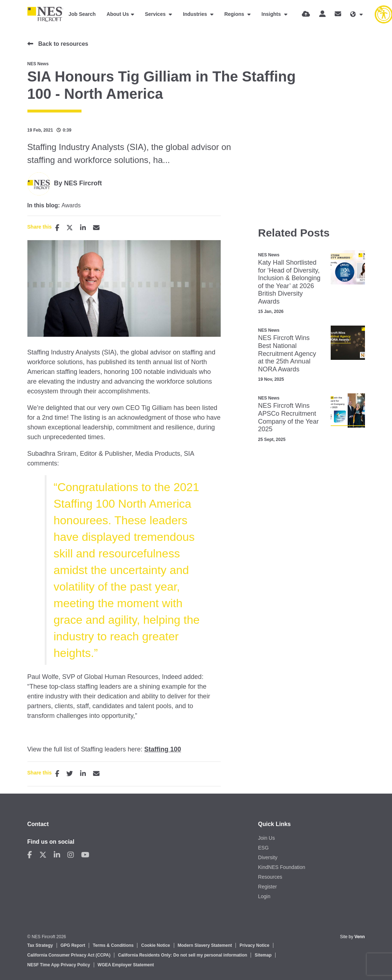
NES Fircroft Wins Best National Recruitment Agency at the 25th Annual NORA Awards (287, 353)
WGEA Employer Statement (126, 965)
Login (264, 896)
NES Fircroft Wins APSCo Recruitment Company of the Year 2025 (289, 417)
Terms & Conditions (113, 945)
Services (156, 14)
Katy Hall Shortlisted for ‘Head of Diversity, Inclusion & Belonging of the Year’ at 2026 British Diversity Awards (289, 282)
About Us (118, 14)
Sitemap (263, 955)
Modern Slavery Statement (205, 945)
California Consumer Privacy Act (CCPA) (69, 955)
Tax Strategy (40, 945)
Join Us (267, 838)
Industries (196, 14)
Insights (272, 14)
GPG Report (73, 945)
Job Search (82, 14)
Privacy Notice (254, 945)
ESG (264, 848)
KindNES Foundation (282, 867)
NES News (38, 64)
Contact (38, 824)
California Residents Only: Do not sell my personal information (182, 955)
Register (268, 887)
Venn (360, 937)
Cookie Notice (155, 945)
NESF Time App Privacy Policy (59, 965)
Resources (270, 877)
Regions (235, 14)
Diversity (268, 857)
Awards (71, 206)
